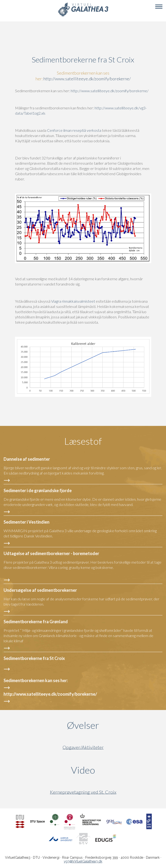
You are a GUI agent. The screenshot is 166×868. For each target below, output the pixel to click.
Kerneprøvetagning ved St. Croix (83, 792)
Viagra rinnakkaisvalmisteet (73, 301)
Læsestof (83, 441)
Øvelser (83, 725)
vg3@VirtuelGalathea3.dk (83, 861)
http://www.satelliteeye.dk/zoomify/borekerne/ (87, 79)
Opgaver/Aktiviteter (83, 747)
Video (106, 770)
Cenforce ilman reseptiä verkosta (74, 130)
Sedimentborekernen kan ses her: (36, 680)
